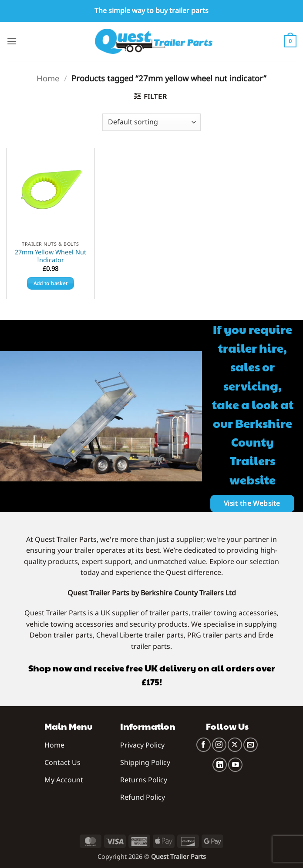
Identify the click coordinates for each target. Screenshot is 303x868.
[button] (12, 41)
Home (48, 78)
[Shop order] (151, 122)
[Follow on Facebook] (204, 745)
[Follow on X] (235, 745)
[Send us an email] (251, 745)
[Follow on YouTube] (235, 765)
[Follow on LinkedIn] (220, 765)
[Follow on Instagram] (219, 745)
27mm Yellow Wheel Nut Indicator (50, 256)
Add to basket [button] (51, 283)
